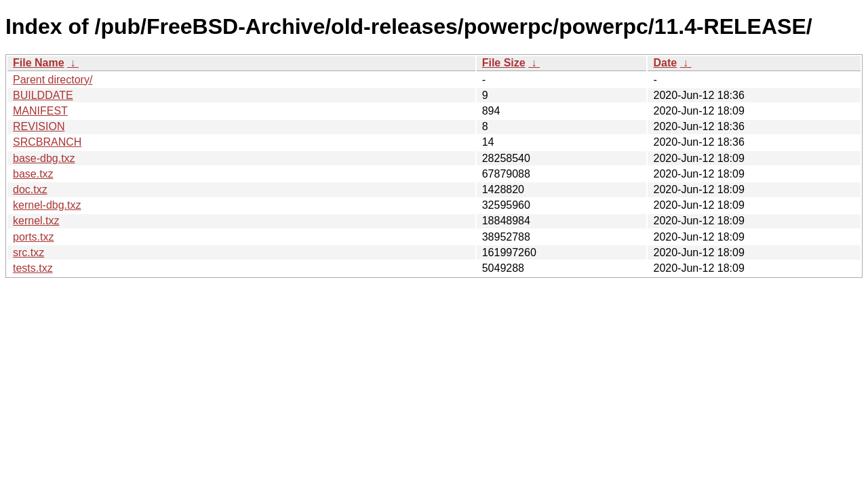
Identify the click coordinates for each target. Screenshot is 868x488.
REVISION (39, 126)
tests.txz (33, 268)
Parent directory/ (53, 80)
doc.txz (30, 189)
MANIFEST (40, 111)
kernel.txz (36, 221)
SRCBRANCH (47, 142)
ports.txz (33, 237)
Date (665, 63)
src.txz (28, 252)
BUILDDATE (43, 95)
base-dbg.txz (44, 158)
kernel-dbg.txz (47, 205)
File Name (39, 63)
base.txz (33, 174)
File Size (504, 63)
